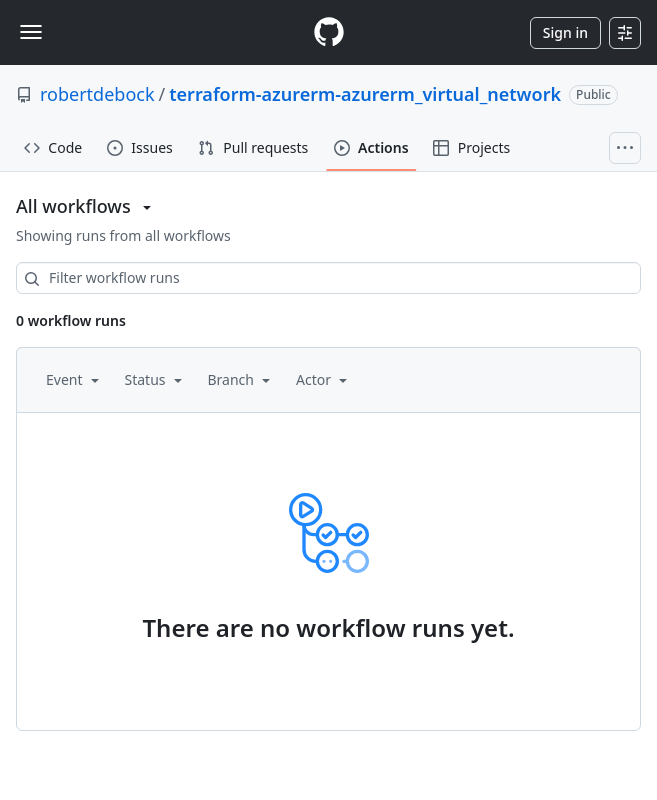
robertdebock (97, 94)
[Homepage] (329, 32)
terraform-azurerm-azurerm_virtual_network (365, 94)
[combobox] (328, 278)
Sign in (565, 32)
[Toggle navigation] (31, 32)
